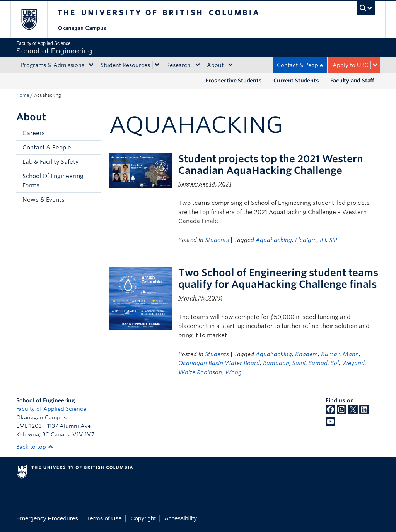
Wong (233, 372)
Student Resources (125, 65)
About (215, 65)
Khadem (306, 354)
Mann (351, 354)
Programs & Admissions (53, 65)
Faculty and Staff (352, 81)
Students (217, 240)
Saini (299, 363)
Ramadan (276, 363)
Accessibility (181, 518)
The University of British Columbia (35, 20)
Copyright (143, 518)
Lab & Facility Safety (50, 162)
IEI (323, 240)
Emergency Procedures (47, 518)
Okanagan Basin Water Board (219, 363)
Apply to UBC (350, 65)
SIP (333, 240)
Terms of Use (104, 518)
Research (178, 65)
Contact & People (300, 65)
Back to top (35, 447)
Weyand (353, 363)
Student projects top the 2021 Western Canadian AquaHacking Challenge (271, 165)
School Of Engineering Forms (53, 181)
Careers (34, 133)
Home (23, 95)
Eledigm (306, 240)
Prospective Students (234, 81)
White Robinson (200, 372)
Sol (335, 363)
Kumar (330, 354)
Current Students (296, 81)
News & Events (44, 200)
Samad (318, 363)
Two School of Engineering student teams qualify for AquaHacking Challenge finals (278, 278)
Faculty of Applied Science (51, 409)
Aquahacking (274, 240)
